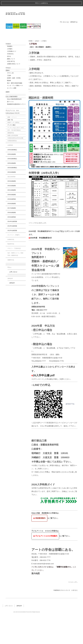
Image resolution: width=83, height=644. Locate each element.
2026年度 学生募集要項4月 (40, 267)
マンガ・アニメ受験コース (15, 114)
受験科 (8, 99)
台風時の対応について (14, 93)
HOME (31, 70)
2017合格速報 (12, 237)
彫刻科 (9, 109)
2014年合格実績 (12, 250)
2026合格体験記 (12, 178)
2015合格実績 (12, 246)
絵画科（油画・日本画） (14, 107)
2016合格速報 (12, 241)
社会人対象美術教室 (12, 125)
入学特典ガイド (12, 80)
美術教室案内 (39, 547)
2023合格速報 (12, 210)
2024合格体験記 (12, 196)
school (37, 70)
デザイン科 (10, 102)
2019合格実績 (12, 228)
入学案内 (10, 77)
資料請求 (12, 312)
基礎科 (8, 121)
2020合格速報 (12, 223)
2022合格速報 (12, 214)
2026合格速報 (12, 183)
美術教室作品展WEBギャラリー (16, 133)
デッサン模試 (11, 154)
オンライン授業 (12, 117)
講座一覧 (10, 149)
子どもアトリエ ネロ (12, 139)
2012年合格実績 (12, 259)
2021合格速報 (12, 219)
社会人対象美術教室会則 (14, 128)
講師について (11, 88)
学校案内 (10, 75)
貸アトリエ (10, 130)
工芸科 (9, 104)
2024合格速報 (12, 201)
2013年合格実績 (12, 255)
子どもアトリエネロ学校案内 (45, 565)
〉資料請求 (73, 16)
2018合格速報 (12, 232)
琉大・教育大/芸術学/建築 (15, 112)
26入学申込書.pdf (43, 404)
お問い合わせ (13, 301)
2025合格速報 (12, 192)
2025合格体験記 (12, 187)
